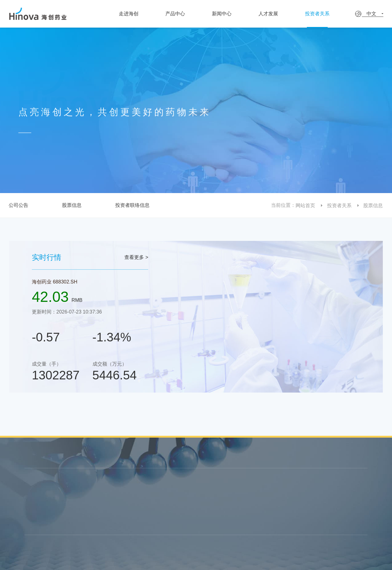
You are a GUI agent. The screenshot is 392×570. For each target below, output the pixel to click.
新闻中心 (228, 14)
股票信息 (70, 205)
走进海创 (131, 14)
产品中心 (179, 14)
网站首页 (307, 205)
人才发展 (277, 14)
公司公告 (17, 205)
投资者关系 (330, 14)
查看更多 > (136, 257)
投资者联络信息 (131, 205)
